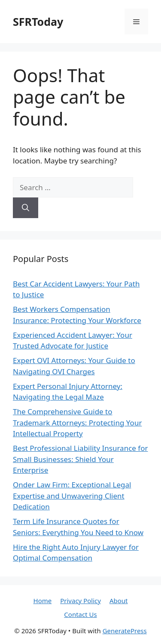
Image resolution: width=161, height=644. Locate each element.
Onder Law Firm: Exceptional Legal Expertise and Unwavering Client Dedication (72, 496)
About (119, 601)
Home (43, 601)
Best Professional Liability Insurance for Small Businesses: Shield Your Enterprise (80, 459)
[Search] (26, 208)
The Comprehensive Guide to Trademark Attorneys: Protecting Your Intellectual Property (77, 422)
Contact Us (80, 614)
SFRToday (38, 22)
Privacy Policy (80, 601)
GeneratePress (125, 631)
